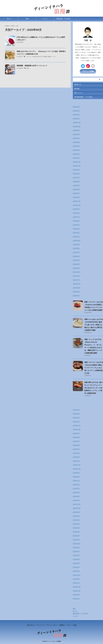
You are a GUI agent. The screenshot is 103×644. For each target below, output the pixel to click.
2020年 (13, 26)
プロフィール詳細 (88, 71)
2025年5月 (76, 146)
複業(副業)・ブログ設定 (63, 19)
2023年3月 (76, 232)
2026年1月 (76, 118)
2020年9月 (76, 291)
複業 (28, 69)
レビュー (45, 19)
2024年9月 (76, 169)
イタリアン (29, 57)
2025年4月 (76, 150)
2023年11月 (77, 201)
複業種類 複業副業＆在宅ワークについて (32, 66)
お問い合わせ (30, 625)
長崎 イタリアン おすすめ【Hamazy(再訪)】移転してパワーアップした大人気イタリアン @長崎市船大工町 (94, 368)
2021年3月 (76, 276)
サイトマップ (40, 625)
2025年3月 (76, 154)
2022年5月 (76, 260)
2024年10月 (77, 166)
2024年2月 (76, 197)
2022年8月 (76, 248)
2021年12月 (77, 272)
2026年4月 (76, 107)
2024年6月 (76, 181)
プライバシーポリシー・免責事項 (55, 625)
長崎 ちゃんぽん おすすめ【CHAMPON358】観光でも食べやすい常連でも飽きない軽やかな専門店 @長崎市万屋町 (94, 325)
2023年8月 (76, 213)
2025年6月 (76, 142)
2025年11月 (77, 122)
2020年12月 (77, 284)
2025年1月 (76, 158)
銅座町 (49, 57)
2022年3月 (76, 268)
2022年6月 (76, 256)
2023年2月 (76, 236)
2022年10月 (77, 240)
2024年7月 (76, 177)
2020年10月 (77, 287)
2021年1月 (76, 280)
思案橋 (45, 57)
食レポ (9, 19)
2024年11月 (77, 162)
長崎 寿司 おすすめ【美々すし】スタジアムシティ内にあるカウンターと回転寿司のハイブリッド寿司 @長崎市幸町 (94, 388)
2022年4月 (76, 264)
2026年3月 (76, 110)
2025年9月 (76, 130)
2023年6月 (76, 221)
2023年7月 (76, 217)
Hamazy (35, 57)
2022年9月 (76, 244)
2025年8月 (76, 134)
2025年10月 (77, 126)
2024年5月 (76, 185)
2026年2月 (76, 114)
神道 (27, 19)
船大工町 (40, 57)
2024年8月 (76, 173)
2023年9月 (76, 209)
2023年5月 (76, 225)
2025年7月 (76, 138)
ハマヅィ (54, 57)
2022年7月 (76, 252)
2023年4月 (76, 228)
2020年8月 (76, 295)
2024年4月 (76, 189)
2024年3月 (76, 193)
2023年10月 (77, 205)
